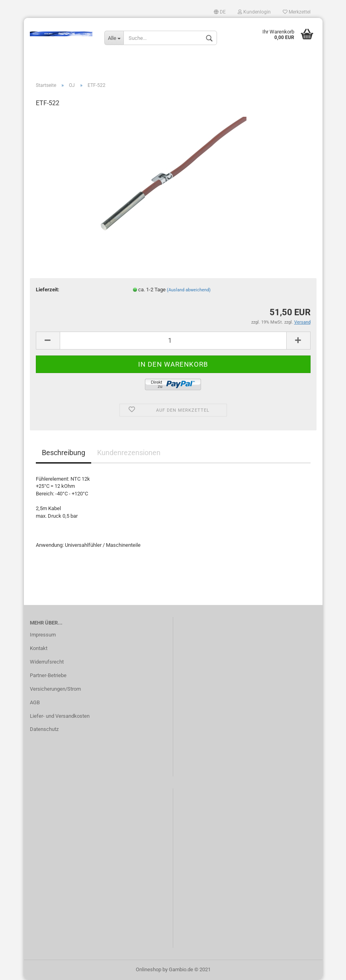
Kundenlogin (254, 12)
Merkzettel (297, 12)
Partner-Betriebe (48, 675)
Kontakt (39, 648)
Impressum (43, 635)
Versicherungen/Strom (55, 689)
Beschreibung (64, 453)
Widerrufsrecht (47, 662)
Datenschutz (44, 729)
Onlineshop (149, 969)
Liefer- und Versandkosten (60, 716)
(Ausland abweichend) (189, 290)
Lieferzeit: (48, 290)
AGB (35, 702)
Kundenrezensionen (129, 453)
